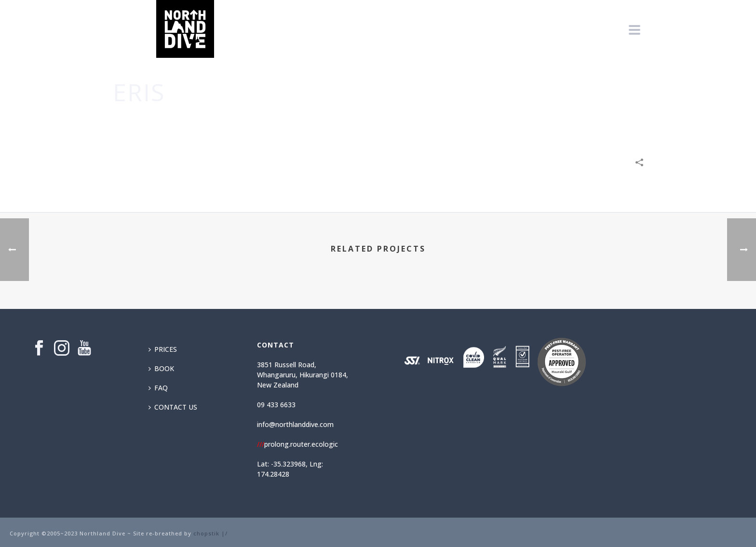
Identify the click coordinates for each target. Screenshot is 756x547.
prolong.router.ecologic (297, 444)
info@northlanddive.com (295, 424)
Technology (598, 121)
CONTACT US (173, 407)
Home (529, 121)
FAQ (158, 388)
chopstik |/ (210, 533)
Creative (558, 121)
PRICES (163, 349)
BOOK (161, 368)
